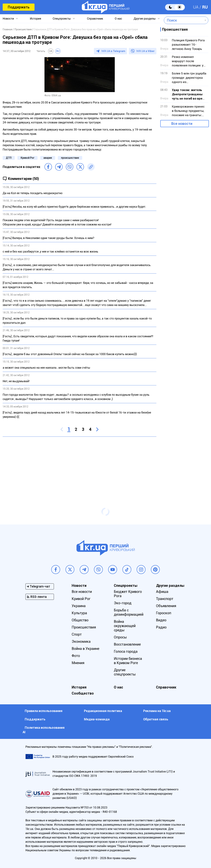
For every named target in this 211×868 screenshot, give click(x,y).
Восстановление (127, 644)
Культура (79, 613)
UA (196, 7)
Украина (79, 606)
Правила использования (44, 711)
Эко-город (123, 603)
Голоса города (126, 651)
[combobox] (184, 20)
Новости (8, 19)
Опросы (120, 637)
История (35, 19)
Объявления (166, 606)
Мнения (78, 663)
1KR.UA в (113, 51)
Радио (161, 627)
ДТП (9, 158)
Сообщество (83, 693)
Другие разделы (145, 19)
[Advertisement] (80, 465)
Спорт (77, 634)
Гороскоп (164, 613)
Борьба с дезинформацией (129, 612)
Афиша (162, 592)
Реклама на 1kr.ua (157, 711)
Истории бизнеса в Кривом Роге (128, 661)
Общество (80, 620)
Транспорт (165, 599)
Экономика (81, 641)
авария (48, 158)
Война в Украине (85, 649)
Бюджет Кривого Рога (128, 594)
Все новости (182, 124)
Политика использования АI (44, 730)
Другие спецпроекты (125, 672)
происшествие (70, 158)
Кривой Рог (27, 158)
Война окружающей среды (125, 626)
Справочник (95, 19)
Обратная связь (156, 719)
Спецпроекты (62, 19)
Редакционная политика (103, 711)
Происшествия (84, 627)
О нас (118, 19)
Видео (161, 620)
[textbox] (184, 20)
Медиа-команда (97, 719)
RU (205, 7)
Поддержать (19, 7)
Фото (76, 656)
